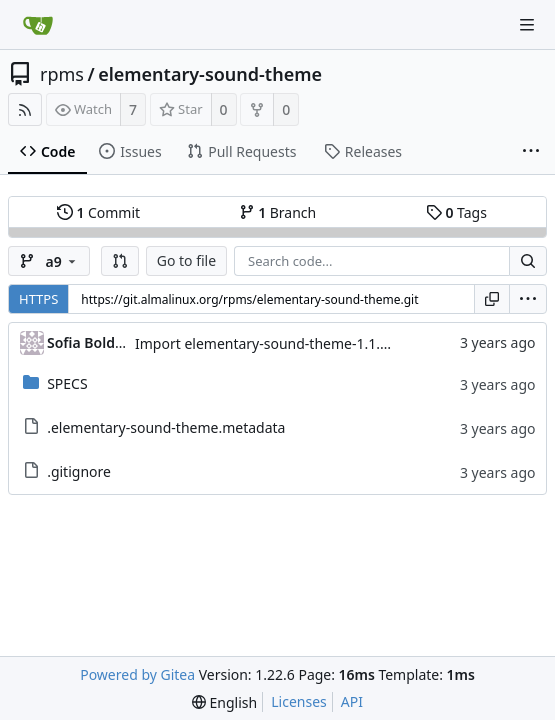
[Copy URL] (492, 299)
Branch (278, 212)
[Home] (38, 25)
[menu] (528, 299)
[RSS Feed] (25, 109)
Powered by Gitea (137, 674)
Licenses (299, 701)
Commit (98, 212)
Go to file (186, 260)
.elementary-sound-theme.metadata (166, 427)
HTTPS (38, 299)
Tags (456, 212)
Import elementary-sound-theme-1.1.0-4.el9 (279, 343)
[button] (120, 261)
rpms (62, 74)
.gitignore (79, 471)
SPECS (67, 383)
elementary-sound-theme (210, 74)
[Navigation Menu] (527, 25)
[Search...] (528, 261)
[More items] (531, 152)
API (352, 701)
